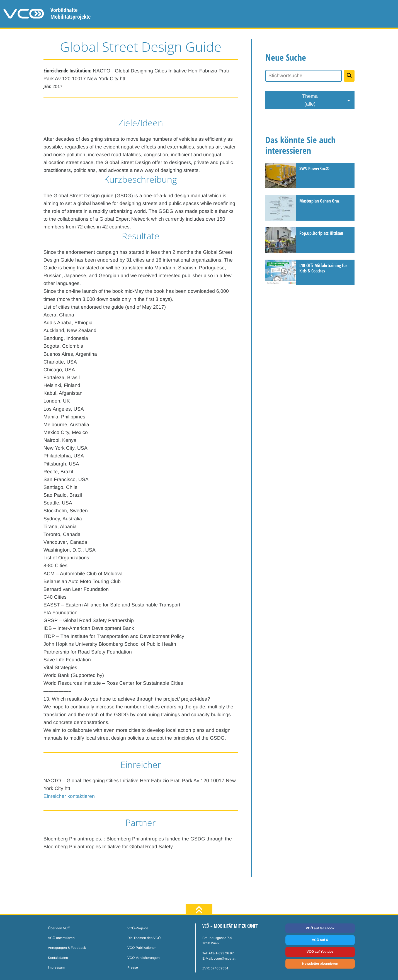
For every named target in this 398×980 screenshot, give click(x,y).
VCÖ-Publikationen (142, 948)
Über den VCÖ (59, 928)
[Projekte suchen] (349, 76)
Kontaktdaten (58, 958)
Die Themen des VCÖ (144, 938)
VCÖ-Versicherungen (144, 958)
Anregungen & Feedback (67, 948)
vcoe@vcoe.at (225, 959)
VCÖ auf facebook (320, 928)
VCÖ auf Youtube (320, 952)
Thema (310, 101)
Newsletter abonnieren (320, 964)
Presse (133, 967)
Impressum (56, 967)
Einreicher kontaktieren (69, 796)
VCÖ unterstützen (61, 938)
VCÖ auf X (320, 940)
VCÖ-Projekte (138, 928)
